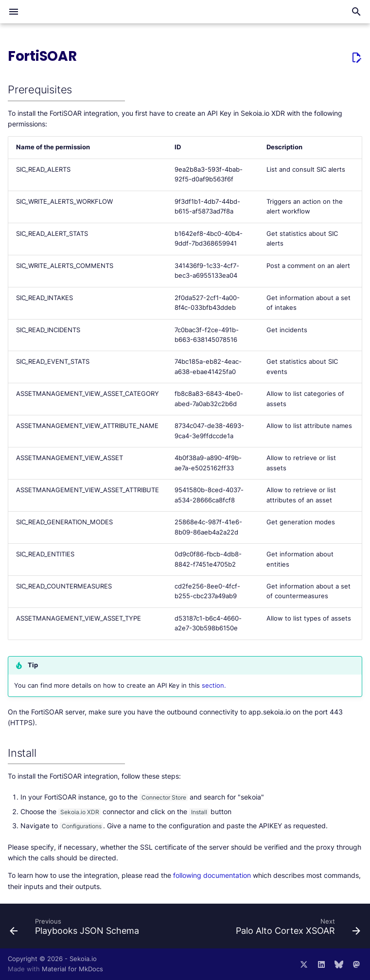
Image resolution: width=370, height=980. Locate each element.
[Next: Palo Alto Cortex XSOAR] (297, 929)
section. (214, 686)
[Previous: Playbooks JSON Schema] (76, 929)
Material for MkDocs (72, 969)
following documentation (212, 875)
